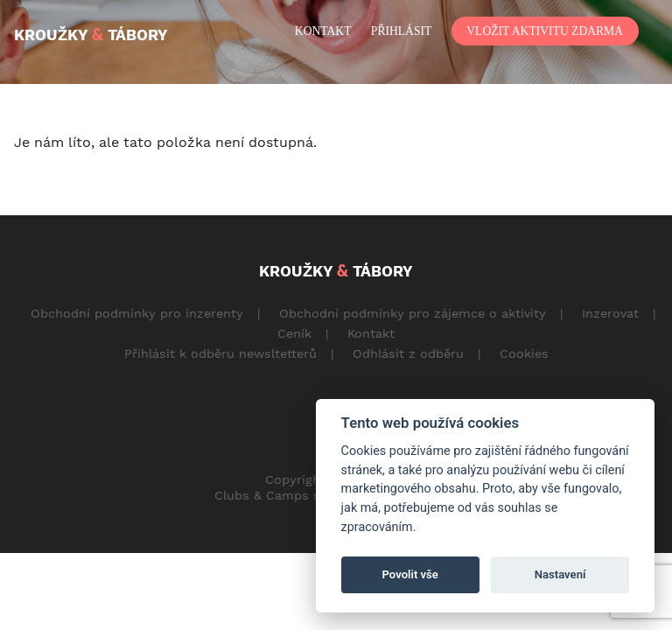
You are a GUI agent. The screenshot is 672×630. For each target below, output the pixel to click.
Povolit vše (410, 574)
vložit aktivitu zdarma (545, 31)
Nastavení (560, 574)
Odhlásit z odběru (408, 353)
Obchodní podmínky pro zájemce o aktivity (413, 313)
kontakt (323, 31)
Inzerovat (610, 313)
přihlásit (401, 31)
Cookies (524, 353)
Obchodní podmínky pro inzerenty (137, 313)
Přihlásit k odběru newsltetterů (220, 353)
